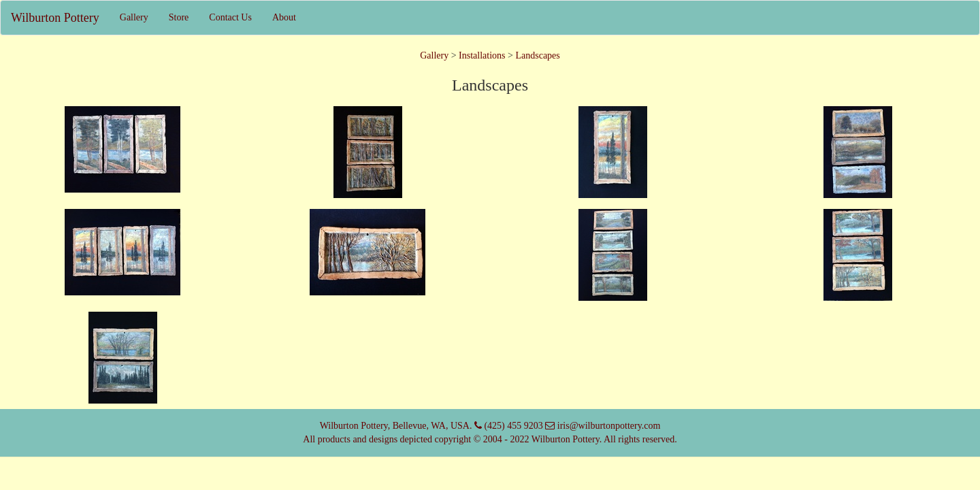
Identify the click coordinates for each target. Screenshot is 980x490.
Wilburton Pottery (55, 18)
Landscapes (537, 55)
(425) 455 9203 (512, 426)
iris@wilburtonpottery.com (607, 426)
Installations (482, 55)
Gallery (134, 17)
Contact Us (230, 17)
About (284, 17)
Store (179, 17)
